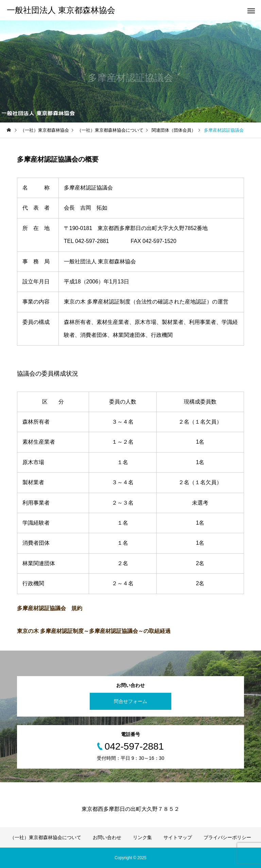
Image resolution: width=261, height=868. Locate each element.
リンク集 (142, 837)
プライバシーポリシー (227, 837)
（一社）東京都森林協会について (46, 837)
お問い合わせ (107, 837)
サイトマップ (178, 837)
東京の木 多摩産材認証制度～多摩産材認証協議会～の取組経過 (94, 631)
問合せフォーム (130, 701)
